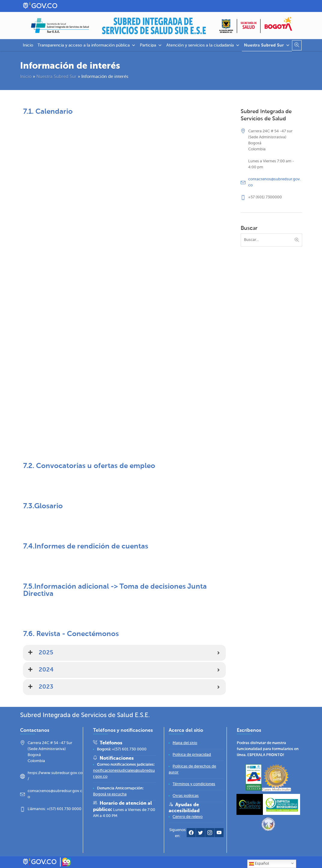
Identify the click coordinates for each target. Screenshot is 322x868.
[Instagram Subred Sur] (210, 834)
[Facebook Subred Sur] (191, 834)
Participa (151, 45)
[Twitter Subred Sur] (200, 834)
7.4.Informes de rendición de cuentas (86, 546)
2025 (46, 653)
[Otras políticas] (186, 796)
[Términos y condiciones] (194, 784)
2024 (46, 670)
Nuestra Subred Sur (267, 45)
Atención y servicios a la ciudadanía (203, 45)
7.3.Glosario (43, 506)
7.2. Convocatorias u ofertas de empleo (89, 466)
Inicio (28, 45)
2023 (46, 687)
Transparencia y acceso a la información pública (87, 45)
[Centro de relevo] (188, 817)
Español (259, 864)
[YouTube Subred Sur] (219, 834)
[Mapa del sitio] (185, 743)
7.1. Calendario (48, 112)
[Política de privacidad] (192, 755)
